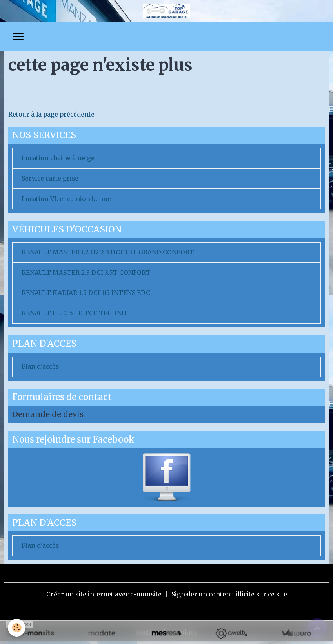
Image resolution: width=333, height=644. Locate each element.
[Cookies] (17, 628)
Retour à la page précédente (51, 114)
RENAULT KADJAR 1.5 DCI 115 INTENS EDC (86, 293)
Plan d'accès (40, 367)
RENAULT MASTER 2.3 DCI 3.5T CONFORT (86, 273)
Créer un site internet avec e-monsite (104, 594)
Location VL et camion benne (66, 199)
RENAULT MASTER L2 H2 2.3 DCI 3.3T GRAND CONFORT (108, 252)
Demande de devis (48, 414)
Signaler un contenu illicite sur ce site (229, 594)
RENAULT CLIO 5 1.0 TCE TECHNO (74, 313)
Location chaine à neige (58, 158)
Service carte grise (50, 178)
